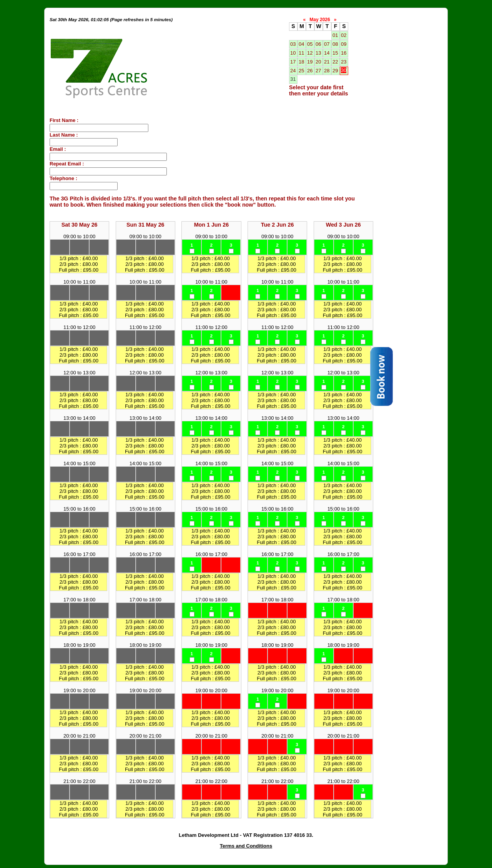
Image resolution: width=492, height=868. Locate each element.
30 (344, 70)
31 (293, 79)
